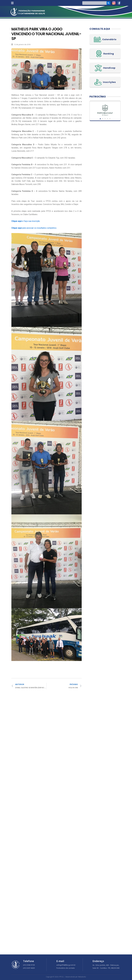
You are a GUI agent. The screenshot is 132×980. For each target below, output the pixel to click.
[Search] (109, 3)
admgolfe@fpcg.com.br (66, 965)
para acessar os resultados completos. (34, 228)
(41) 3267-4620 (29, 968)
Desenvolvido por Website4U (76, 977)
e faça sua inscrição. (26, 221)
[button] (12, 3)
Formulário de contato (66, 968)
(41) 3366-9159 (29, 965)
